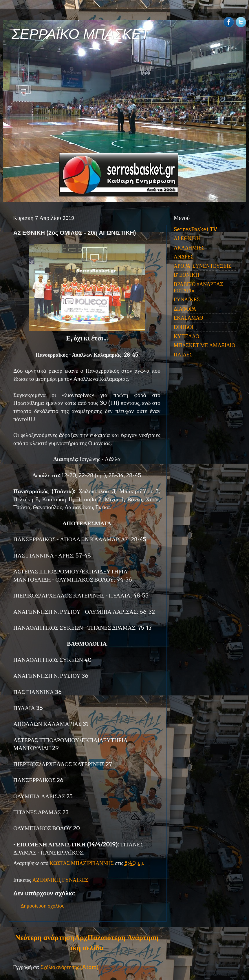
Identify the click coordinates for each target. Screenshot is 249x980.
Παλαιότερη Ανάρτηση (123, 937)
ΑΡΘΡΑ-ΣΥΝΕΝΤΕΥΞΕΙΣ (203, 266)
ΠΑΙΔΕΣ (183, 355)
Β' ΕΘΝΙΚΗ (186, 275)
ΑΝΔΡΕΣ (184, 257)
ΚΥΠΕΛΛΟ (186, 336)
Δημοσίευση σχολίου (43, 906)
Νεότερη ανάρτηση (45, 937)
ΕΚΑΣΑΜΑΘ (188, 318)
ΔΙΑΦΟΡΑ (185, 309)
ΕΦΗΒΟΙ (184, 327)
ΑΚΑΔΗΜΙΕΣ (189, 248)
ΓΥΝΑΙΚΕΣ (75, 880)
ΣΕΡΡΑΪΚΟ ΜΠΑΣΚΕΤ (80, 34)
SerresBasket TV (195, 229)
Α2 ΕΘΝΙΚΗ (46, 880)
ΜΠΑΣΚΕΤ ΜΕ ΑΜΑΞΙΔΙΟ (205, 345)
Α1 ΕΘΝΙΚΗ (187, 238)
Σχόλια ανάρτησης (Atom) (69, 967)
